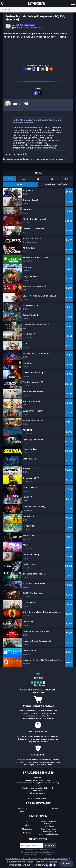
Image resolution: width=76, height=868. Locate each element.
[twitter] (40, 93)
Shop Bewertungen (49, 829)
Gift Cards (49, 824)
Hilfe (66, 864)
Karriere (40, 862)
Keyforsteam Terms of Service (22, 859)
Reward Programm (49, 821)
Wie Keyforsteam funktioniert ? (38, 780)
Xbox (27, 825)
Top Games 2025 (49, 832)
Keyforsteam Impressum (20, 862)
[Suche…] (38, 10)
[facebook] (36, 93)
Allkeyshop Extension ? (38, 798)
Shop (22, 811)
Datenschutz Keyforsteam (54, 859)
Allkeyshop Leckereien (49, 834)
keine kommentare (34, 28)
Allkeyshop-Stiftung (57, 862)
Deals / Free (49, 826)
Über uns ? (38, 778)
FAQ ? (38, 796)
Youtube (54, 808)
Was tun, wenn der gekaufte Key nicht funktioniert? (38, 789)
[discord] (51, 865)
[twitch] (47, 865)
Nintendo (27, 833)
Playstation (27, 829)
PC (27, 821)
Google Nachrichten (44, 148)
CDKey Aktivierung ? (38, 793)
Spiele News (29, 25)
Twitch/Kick (22, 808)
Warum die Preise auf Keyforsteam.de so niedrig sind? (38, 784)
